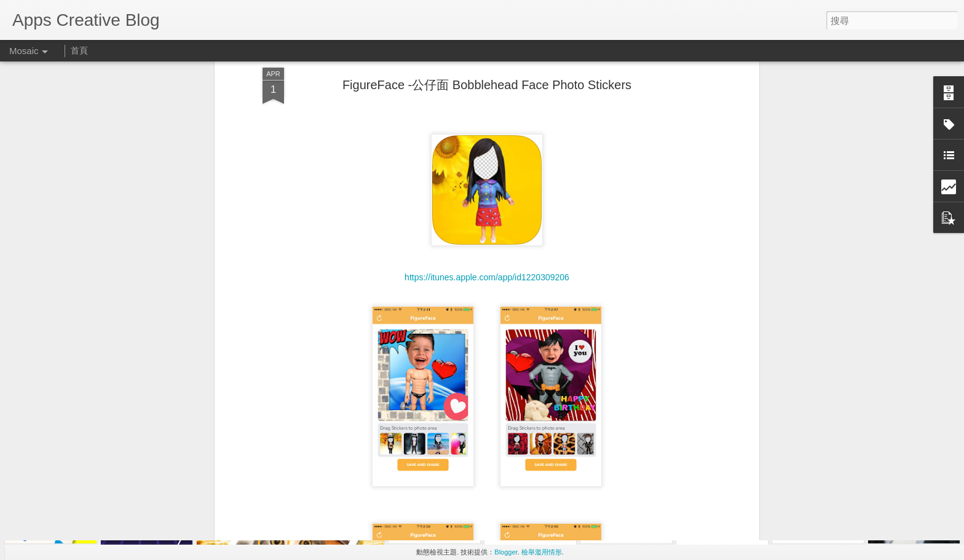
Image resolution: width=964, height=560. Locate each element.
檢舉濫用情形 (542, 552)
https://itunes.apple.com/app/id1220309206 (487, 187)
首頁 (79, 50)
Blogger (506, 552)
